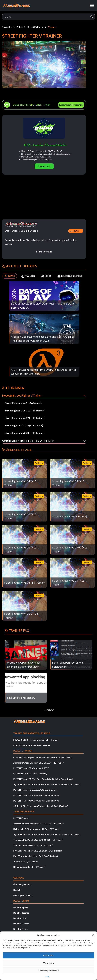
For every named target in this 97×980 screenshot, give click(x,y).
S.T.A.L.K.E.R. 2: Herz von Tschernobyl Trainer (36, 740)
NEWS (10, 276)
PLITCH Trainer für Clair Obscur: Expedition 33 (36, 801)
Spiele (20, 27)
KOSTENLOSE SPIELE (70, 276)
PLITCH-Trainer (21, 818)
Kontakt (17, 890)
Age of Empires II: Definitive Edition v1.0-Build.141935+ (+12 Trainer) (47, 834)
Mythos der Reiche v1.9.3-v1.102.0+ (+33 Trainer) (38, 851)
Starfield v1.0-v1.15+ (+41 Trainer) (30, 774)
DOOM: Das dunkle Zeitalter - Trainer (32, 745)
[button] (93, 935)
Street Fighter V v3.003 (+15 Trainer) (25, 433)
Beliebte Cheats (21, 924)
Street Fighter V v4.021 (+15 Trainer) (25, 418)
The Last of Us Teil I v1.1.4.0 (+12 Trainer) (33, 845)
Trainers (52, 27)
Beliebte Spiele (21, 907)
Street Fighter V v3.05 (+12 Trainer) (24, 425)
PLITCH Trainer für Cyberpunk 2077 (31, 768)
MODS (46, 276)
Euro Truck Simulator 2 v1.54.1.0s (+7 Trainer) (36, 856)
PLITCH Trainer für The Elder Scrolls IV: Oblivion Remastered (43, 779)
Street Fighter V (35, 27)
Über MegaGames (22, 884)
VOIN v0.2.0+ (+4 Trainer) (26, 861)
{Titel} (47, 977)
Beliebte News (20, 929)
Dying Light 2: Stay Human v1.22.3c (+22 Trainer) (37, 829)
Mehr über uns (44, 252)
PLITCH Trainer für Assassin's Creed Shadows (35, 790)
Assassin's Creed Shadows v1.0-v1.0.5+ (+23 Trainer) (39, 763)
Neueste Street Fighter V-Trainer (22, 395)
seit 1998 (74, 231)
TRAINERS (28, 276)
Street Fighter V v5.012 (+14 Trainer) (25, 411)
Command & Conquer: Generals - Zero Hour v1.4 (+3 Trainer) (43, 757)
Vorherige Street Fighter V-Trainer (28, 441)
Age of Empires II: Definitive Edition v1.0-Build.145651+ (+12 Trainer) (47, 784)
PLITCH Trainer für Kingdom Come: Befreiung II (36, 795)
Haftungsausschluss (23, 895)
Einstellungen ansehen (48, 970)
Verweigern (48, 963)
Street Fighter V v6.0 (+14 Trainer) (23, 403)
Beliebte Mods (20, 918)
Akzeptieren (49, 955)
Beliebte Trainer (21, 913)
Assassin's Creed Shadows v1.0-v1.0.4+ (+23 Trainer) (39, 824)
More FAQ (49, 710)
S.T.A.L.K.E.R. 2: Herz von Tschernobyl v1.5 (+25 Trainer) (41, 806)
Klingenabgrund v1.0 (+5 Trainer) (29, 867)
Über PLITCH (44, 166)
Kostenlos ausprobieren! (71, 105)
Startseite (7, 27)
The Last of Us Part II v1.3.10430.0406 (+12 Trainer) (38, 840)
